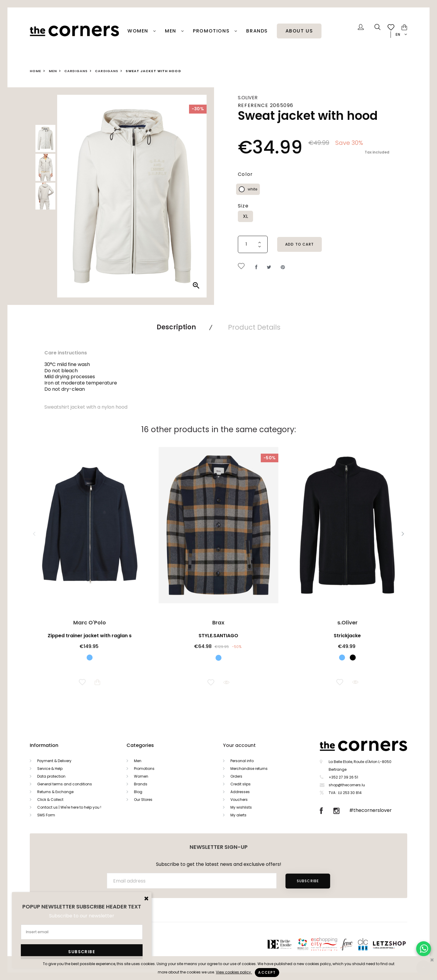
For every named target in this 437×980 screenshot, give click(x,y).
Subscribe (308, 881)
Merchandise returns (249, 769)
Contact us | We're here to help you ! (69, 807)
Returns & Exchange (55, 792)
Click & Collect (50, 800)
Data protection (51, 776)
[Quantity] (253, 244)
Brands (257, 31)
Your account (239, 745)
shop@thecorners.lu (347, 785)
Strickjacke (347, 636)
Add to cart (299, 244)
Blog (138, 792)
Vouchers (239, 800)
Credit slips (241, 784)
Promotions (144, 769)
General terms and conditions (65, 784)
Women (139, 31)
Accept (267, 972)
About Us (299, 31)
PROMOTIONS (212, 31)
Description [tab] (176, 327)
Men (171, 31)
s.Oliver (248, 98)
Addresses (240, 792)
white (252, 189)
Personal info (242, 761)
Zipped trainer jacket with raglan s (90, 636)
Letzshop (397, 944)
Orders (236, 776)
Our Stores (143, 800)
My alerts (238, 815)
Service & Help (50, 769)
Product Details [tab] (254, 327)
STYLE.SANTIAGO (218, 636)
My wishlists (241, 807)
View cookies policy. (234, 972)
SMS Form (46, 815)
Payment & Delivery (54, 761)
